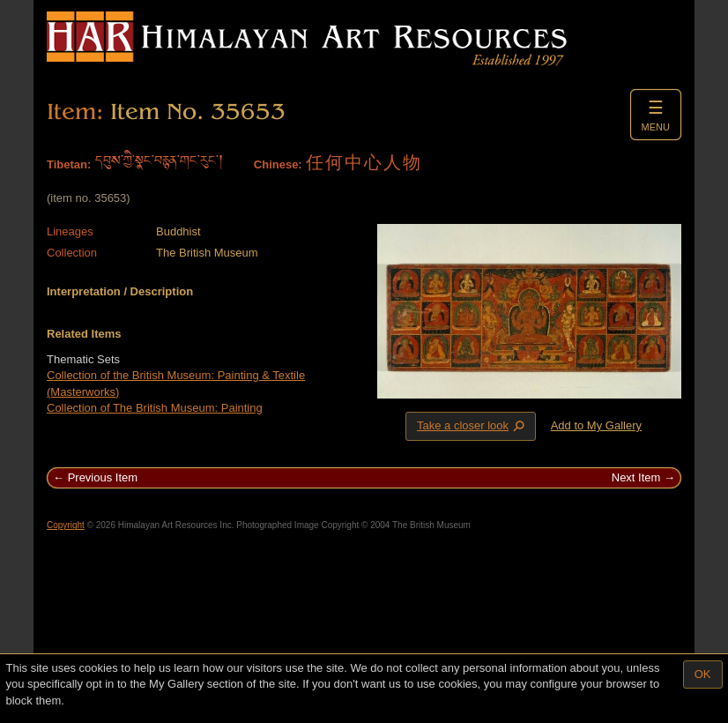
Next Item (636, 477)
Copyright (66, 525)
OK (703, 674)
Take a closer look (472, 426)
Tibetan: (69, 164)
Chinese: (278, 164)
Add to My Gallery (596, 425)
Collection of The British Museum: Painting (155, 408)
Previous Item (103, 477)
